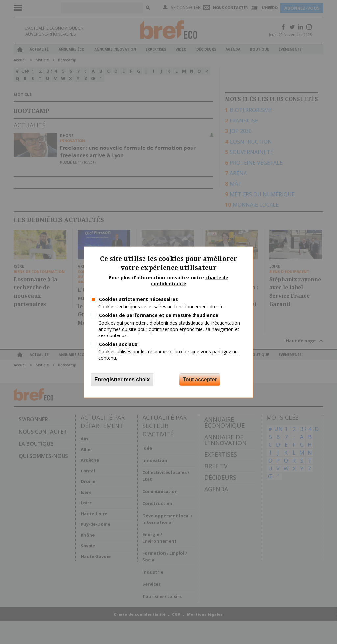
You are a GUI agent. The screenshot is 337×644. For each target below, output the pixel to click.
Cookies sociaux (118, 344)
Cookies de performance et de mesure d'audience (159, 315)
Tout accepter (200, 379)
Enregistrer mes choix (122, 379)
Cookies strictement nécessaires (139, 299)
